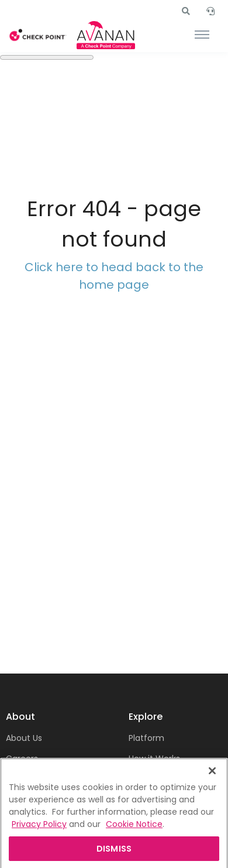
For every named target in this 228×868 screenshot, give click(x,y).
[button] (186, 11)
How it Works (154, 758)
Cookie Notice (134, 833)
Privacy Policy (39, 833)
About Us (24, 738)
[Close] (212, 780)
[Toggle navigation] (202, 35)
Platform (146, 738)
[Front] (38, 35)
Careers (22, 758)
